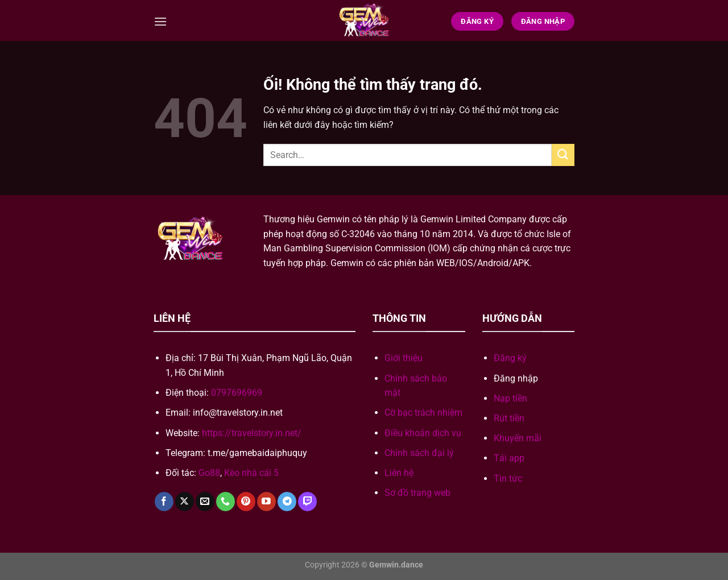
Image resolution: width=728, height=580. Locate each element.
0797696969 (237, 393)
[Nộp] (563, 155)
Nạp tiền (510, 398)
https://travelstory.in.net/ (252, 433)
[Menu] (160, 21)
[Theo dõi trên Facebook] (164, 502)
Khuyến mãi (518, 438)
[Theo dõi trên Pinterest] (246, 502)
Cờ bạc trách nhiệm (423, 413)
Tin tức (508, 478)
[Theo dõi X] (185, 502)
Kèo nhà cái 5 (251, 473)
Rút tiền (509, 418)
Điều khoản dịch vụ (423, 433)
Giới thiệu (404, 358)
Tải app (509, 458)
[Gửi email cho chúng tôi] (205, 502)
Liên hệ (399, 473)
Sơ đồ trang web (417, 493)
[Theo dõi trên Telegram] (287, 502)
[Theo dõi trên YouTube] (266, 502)
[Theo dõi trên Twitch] (307, 502)
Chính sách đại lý (419, 453)
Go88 (209, 473)
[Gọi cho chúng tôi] (226, 502)
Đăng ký (510, 358)
